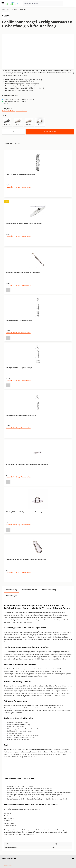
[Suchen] (60, 4)
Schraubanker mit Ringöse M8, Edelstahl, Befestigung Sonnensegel (27, 464)
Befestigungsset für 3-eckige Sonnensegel (19, 320)
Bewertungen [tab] (12, 596)
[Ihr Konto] (68, 4)
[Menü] (3, 3)
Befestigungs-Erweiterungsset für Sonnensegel (21, 415)
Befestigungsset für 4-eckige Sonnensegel (19, 368)
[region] (38, 365)
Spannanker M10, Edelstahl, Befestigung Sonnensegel (23, 272)
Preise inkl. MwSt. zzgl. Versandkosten (14, 111)
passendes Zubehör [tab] (13, 143)
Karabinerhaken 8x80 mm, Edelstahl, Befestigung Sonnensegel (26, 559)
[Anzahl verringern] (4, 132)
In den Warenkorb (50, 132)
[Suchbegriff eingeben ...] (40, 4)
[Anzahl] (14, 132)
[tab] (12, 590)
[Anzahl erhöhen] (23, 132)
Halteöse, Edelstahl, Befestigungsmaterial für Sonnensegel (24, 512)
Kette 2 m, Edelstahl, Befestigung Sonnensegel (20, 174)
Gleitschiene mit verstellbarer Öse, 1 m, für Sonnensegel (24, 223)
